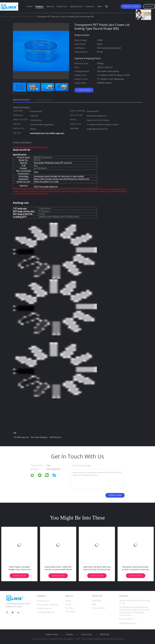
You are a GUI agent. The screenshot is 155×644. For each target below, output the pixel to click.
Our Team (69, 608)
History (68, 601)
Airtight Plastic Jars (44, 608)
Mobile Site (105, 634)
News (100, 6)
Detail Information (21, 100)
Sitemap (70, 634)
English (149, 7)
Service (68, 604)
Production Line (99, 608)
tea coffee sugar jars (21, 437)
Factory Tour (62, 6)
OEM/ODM (97, 601)
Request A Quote (131, 6)
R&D (94, 604)
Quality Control (76, 6)
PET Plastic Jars (43, 601)
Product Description (44, 100)
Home (30, 6)
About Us (50, 6)
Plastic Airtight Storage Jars (48, 605)
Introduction (70, 612)
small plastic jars (55, 437)
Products (39, 6)
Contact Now (84, 90)
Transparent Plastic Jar (46, 612)
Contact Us (90, 6)
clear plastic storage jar (39, 437)
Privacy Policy (87, 634)
